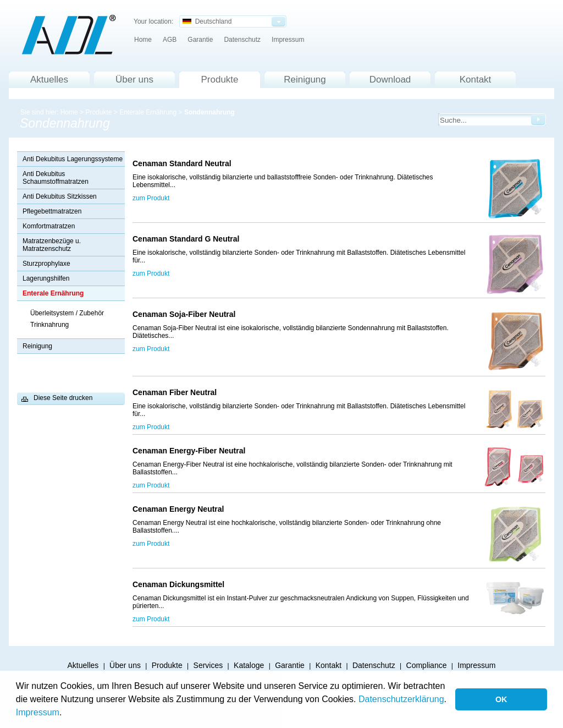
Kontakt (476, 80)
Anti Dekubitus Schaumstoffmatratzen (56, 178)
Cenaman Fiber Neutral (177, 392)
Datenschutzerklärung (401, 699)
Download (390, 80)
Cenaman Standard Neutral (184, 163)
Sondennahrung (209, 112)
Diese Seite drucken (63, 398)
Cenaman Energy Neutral (180, 509)
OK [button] (501, 699)
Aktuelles (49, 80)
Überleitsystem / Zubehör (67, 313)
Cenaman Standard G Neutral (186, 239)
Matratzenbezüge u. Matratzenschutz (52, 245)
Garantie (200, 40)
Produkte (219, 80)
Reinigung (305, 80)
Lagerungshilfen (46, 278)
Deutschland (207, 21)
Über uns (134, 80)
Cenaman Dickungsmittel (178, 584)
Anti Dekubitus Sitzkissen (60, 196)
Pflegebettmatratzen (52, 211)
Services (208, 665)
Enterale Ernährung (148, 112)
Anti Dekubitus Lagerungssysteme (73, 159)
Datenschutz (242, 40)
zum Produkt (151, 198)
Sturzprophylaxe (46, 264)
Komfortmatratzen (49, 226)
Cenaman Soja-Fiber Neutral (186, 314)
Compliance (427, 665)
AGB (170, 40)
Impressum (38, 712)
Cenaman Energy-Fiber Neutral (192, 451)
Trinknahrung (49, 325)
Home (143, 40)
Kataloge (249, 665)
